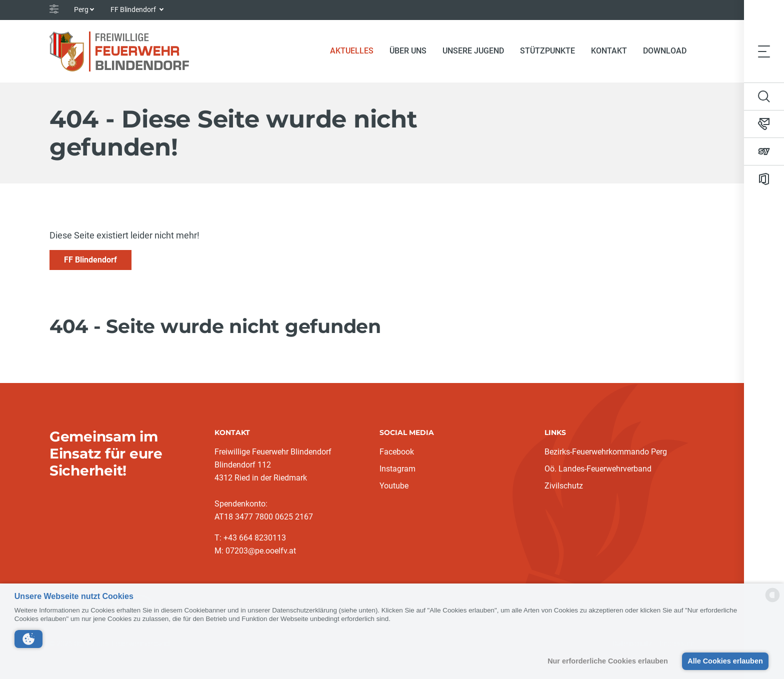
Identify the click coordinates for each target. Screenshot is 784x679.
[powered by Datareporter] (772, 601)
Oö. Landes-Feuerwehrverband (598, 469)
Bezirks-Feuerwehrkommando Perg (606, 452)
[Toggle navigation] (764, 51)
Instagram (397, 469)
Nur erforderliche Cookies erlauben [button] (608, 661)
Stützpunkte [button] (547, 51)
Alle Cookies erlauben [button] (725, 661)
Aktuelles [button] (356, 50)
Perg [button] (81, 9)
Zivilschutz (564, 486)
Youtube (394, 486)
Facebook (397, 452)
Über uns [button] (408, 51)
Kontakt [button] (609, 51)
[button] (28, 639)
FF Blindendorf (90, 260)
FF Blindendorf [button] (134, 9)
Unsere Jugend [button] (473, 51)
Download (665, 51)
